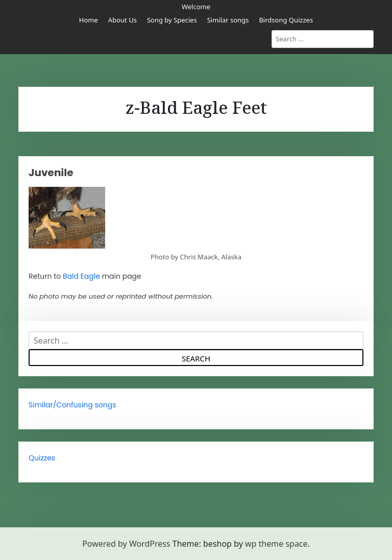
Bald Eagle (81, 276)
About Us (122, 20)
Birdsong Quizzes (286, 20)
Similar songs (228, 20)
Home (89, 20)
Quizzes (42, 458)
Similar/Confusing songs (72, 405)
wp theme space (276, 544)
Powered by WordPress (126, 544)
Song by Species (172, 20)
